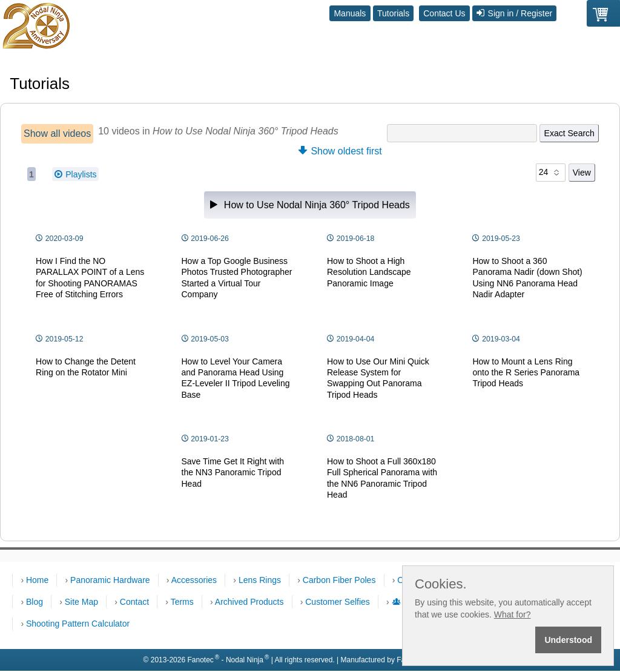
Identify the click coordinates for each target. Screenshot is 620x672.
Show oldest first (340, 151)
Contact (134, 602)
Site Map (81, 602)
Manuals (350, 13)
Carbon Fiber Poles (339, 580)
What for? (513, 614)
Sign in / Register (514, 13)
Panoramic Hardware (110, 580)
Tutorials (393, 13)
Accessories (194, 580)
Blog (35, 602)
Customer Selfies (338, 602)
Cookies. (441, 584)
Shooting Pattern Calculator (78, 624)
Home (37, 580)
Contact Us (444, 13)
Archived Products (249, 602)
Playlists (76, 174)
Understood (568, 640)
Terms (182, 602)
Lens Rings (260, 580)
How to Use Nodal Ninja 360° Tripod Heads (310, 205)
